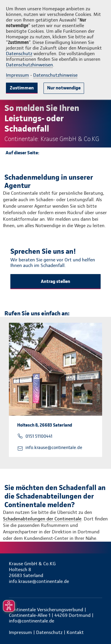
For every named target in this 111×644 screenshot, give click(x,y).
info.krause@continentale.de (54, 448)
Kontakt (75, 632)
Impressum (17, 75)
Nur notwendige (64, 88)
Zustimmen (22, 88)
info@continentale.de (32, 621)
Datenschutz (19, 54)
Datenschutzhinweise (55, 75)
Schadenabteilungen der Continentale (42, 519)
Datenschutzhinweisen (29, 65)
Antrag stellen (55, 281)
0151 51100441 (39, 436)
